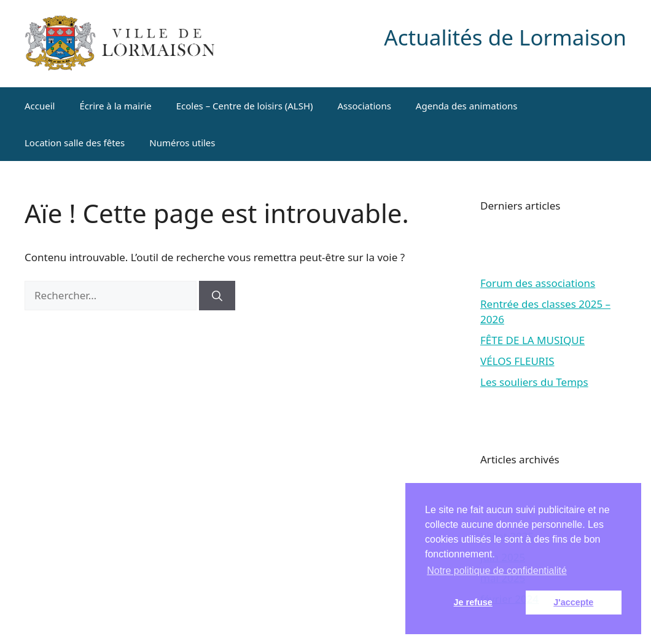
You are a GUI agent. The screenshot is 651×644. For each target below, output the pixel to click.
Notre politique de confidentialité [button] (497, 571)
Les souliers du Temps (534, 382)
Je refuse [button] (473, 602)
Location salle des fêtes (75, 143)
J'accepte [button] (573, 602)
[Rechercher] (217, 296)
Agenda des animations (467, 106)
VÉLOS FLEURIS (517, 361)
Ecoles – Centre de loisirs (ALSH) (245, 106)
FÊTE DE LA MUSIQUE (532, 340)
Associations (364, 106)
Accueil (40, 106)
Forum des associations (538, 283)
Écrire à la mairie (115, 106)
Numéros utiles (182, 143)
